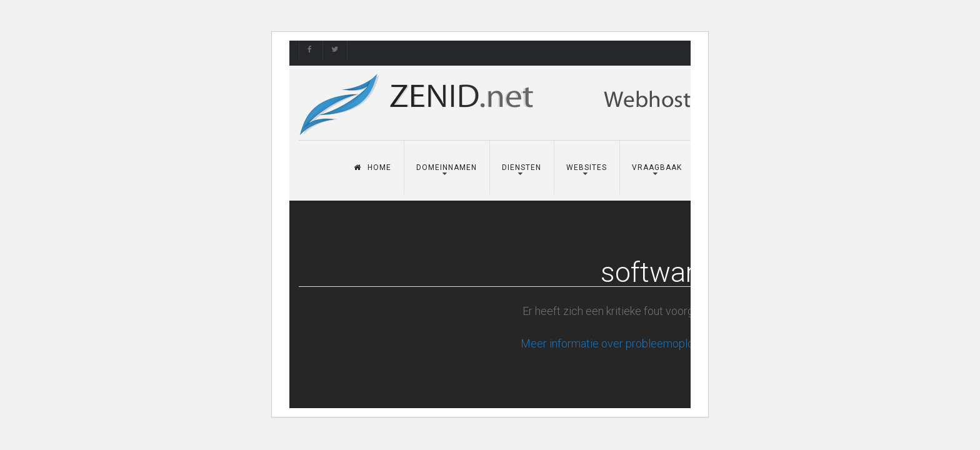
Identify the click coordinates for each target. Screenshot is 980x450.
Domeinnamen (447, 167)
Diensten (522, 167)
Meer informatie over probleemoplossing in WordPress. (655, 343)
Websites (587, 167)
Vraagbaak (657, 167)
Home (372, 167)
